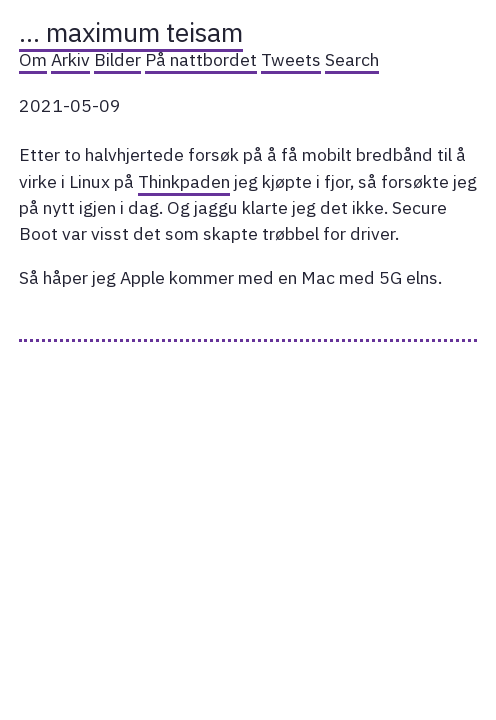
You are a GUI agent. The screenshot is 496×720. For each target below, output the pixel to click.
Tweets (291, 59)
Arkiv (70, 59)
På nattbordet (201, 59)
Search (352, 59)
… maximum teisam (131, 32)
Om (33, 59)
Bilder (117, 59)
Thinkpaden (184, 181)
